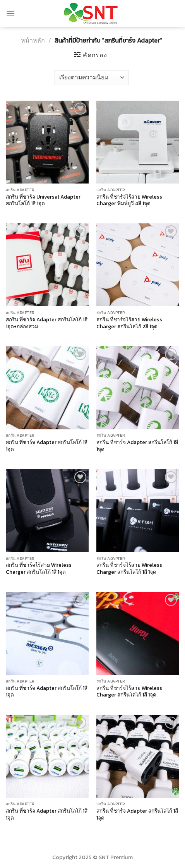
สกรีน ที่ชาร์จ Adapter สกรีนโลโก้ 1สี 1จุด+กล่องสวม (47, 323)
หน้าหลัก (33, 40)
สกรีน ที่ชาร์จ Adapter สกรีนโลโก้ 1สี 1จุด (47, 446)
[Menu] (10, 13)
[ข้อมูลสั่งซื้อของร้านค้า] (92, 78)
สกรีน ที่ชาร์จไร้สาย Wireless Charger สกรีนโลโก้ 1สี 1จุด (39, 569)
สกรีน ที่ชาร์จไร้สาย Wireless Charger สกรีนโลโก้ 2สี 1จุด (129, 323)
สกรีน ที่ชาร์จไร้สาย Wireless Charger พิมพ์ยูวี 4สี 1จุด (129, 200)
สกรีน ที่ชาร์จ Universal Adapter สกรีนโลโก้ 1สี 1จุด (43, 200)
